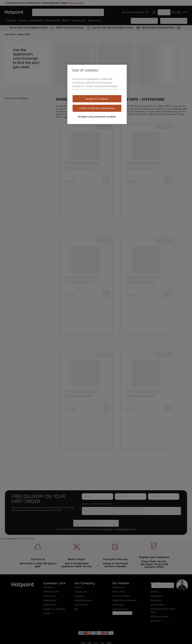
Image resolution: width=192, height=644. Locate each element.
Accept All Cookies (97, 99)
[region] (97, 94)
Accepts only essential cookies (97, 117)
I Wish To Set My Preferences (97, 108)
